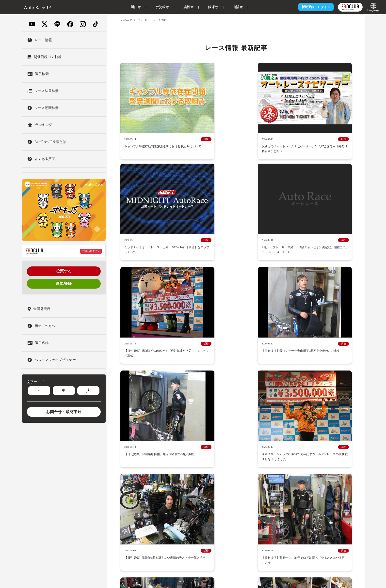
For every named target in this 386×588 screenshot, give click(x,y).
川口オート (120, 7)
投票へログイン (91, 251)
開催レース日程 (179, 421)
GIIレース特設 (317, 446)
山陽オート (222, 7)
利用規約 (150, 492)
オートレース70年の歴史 (223, 453)
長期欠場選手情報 (290, 492)
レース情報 (310, 428)
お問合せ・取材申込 (64, 412)
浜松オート (173, 7)
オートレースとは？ (210, 421)
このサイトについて (334, 485)
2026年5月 (157, 330)
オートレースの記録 (260, 453)
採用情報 (150, 478)
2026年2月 (275, 330)
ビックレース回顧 (187, 453)
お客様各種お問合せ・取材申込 (250, 492)
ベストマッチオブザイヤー (196, 446)
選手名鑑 (236, 421)
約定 (165, 492)
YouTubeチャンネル (289, 460)
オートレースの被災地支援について (187, 478)
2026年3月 (236, 330)
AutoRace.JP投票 (285, 428)
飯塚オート (198, 7)
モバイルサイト (179, 499)
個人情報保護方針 (186, 492)
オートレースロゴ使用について (292, 485)
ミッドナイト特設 (157, 453)
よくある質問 (213, 492)
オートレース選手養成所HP (245, 485)
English (225, 499)
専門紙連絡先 (154, 499)
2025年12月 (157, 345)
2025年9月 (275, 345)
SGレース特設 (230, 446)
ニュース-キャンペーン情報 (267, 421)
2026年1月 (315, 330)
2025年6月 (197, 359)
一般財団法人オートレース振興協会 (248, 577)
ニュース (145, 20)
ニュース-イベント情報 (308, 421)
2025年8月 (315, 345)
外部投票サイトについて (252, 460)
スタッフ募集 (318, 492)
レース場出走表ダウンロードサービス (171, 460)
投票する (64, 271)
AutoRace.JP (127, 20)
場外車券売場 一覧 (217, 460)
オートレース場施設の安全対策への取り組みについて (256, 478)
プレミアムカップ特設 (261, 446)
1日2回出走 (315, 460)
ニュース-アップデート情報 (198, 428)
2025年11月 (197, 345)
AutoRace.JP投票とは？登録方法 (246, 428)
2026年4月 (197, 330)
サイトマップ (205, 499)
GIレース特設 (292, 446)
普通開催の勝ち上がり (295, 453)
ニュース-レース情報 (159, 428)
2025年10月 (236, 345)
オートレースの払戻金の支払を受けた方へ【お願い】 (182, 485)
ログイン (296, 7)
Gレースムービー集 (158, 446)
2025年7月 (157, 359)
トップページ (154, 421)
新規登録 (64, 284)
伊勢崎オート (147, 7)
